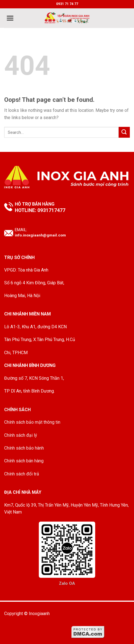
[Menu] (10, 18)
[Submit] (124, 132)
